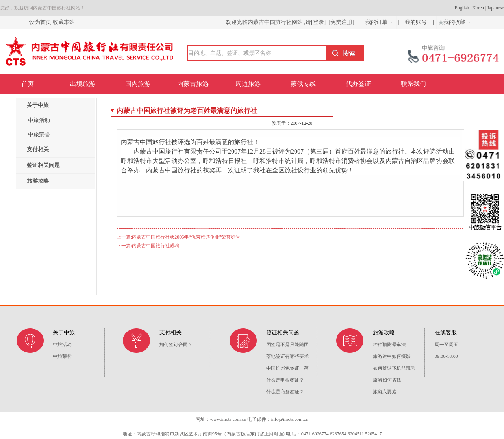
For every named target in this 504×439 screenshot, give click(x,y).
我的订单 (379, 22)
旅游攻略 (38, 181)
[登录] (318, 22)
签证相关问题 (43, 165)
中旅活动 (39, 120)
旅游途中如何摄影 (392, 356)
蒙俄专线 (303, 84)
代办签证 (358, 84)
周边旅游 (248, 84)
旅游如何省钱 (387, 380)
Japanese (496, 8)
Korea (478, 8)
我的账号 (417, 22)
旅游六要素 (385, 392)
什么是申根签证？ (285, 380)
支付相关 (38, 149)
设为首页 (40, 22)
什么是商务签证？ (285, 392)
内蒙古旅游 (193, 84)
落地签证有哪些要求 (287, 356)
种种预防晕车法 (389, 345)
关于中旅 (38, 105)
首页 (28, 84)
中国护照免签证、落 (287, 368)
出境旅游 (83, 84)
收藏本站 (64, 22)
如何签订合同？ (176, 345)
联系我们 (413, 84)
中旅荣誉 (39, 134)
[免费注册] (341, 22)
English (462, 8)
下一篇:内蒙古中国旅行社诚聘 (148, 246)
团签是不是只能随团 (287, 345)
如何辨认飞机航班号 (394, 368)
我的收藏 (454, 21)
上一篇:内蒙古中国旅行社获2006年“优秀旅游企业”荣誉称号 (178, 237)
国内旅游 (138, 84)
